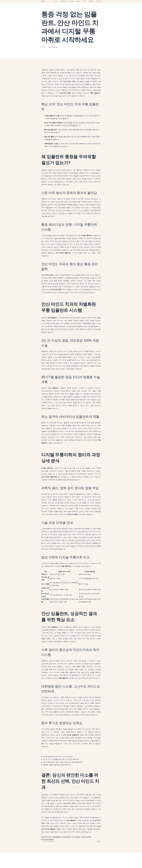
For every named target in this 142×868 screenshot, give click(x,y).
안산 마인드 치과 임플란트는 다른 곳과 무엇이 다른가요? (61, 759)
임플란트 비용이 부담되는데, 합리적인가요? (57, 765)
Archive (98, 1)
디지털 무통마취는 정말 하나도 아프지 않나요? (58, 757)
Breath (72, 1)
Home (55, 1)
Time (85, 1)
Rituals (91, 1)
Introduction (64, 1)
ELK (43, 1)
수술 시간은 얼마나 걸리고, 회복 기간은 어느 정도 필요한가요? (63, 762)
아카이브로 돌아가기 (48, 841)
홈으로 (99, 841)
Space (79, 1)
